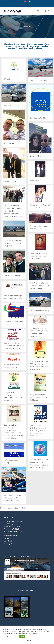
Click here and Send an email (21, 5)
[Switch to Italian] (24, 508)
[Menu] (38, 11)
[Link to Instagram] (48, 11)
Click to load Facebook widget (23, 560)
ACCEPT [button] (22, 637)
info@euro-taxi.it (11, 536)
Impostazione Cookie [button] (10, 637)
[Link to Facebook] (45, 11)
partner (7, 538)
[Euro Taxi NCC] (22, 11)
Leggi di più (27, 640)
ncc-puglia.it (9, 544)
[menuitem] (38, 11)
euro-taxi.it (8, 541)
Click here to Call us (35, 5)
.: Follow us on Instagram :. (27, 590)
